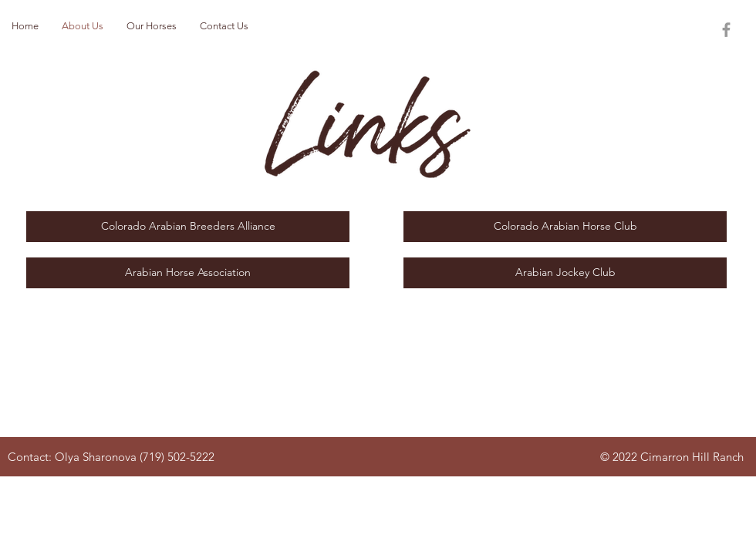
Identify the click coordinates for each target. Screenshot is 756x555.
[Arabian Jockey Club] (565, 273)
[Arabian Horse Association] (188, 273)
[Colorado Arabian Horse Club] (565, 227)
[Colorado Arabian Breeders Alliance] (188, 227)
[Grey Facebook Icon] (726, 30)
